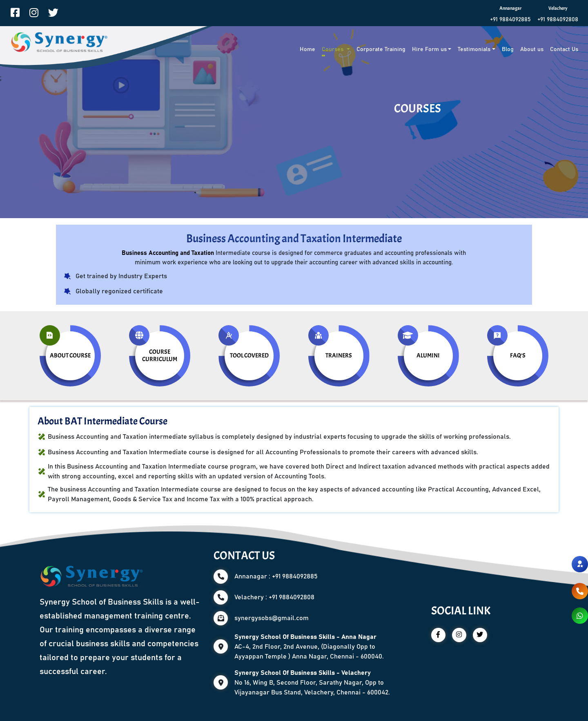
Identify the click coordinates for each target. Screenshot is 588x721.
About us (532, 49)
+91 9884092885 (510, 20)
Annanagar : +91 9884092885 (276, 576)
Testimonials (474, 49)
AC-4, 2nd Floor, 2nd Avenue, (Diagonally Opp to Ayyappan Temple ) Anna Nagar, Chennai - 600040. (309, 647)
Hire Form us (429, 49)
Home (307, 49)
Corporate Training (381, 49)
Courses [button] (333, 49)
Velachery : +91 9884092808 (274, 597)
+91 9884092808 (558, 20)
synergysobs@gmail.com (272, 618)
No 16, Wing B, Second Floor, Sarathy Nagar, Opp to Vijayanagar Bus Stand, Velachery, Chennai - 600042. (312, 683)
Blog (508, 49)
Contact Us (564, 49)
